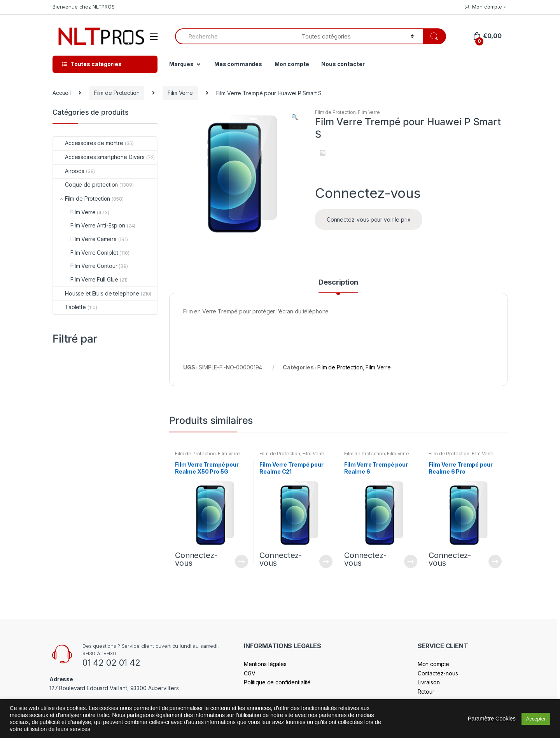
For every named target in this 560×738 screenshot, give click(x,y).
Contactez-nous (438, 673)
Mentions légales (265, 664)
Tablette (70, 307)
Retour (426, 692)
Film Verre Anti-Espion (89, 225)
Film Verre (180, 93)
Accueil (62, 93)
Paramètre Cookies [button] (492, 719)
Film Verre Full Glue (86, 279)
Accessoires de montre (88, 143)
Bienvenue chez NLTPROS (84, 7)
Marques (181, 64)
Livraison (429, 682)
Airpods (69, 171)
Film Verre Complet (86, 253)
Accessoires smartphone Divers (99, 157)
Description (338, 282)
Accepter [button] (536, 719)
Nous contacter (343, 64)
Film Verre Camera (85, 239)
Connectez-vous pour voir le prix (369, 219)
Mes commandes (238, 64)
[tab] (338, 286)
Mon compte (483, 7)
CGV (250, 673)
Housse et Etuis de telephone (96, 293)
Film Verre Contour (85, 266)
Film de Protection (117, 93)
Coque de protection (86, 184)
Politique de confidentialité (277, 682)
